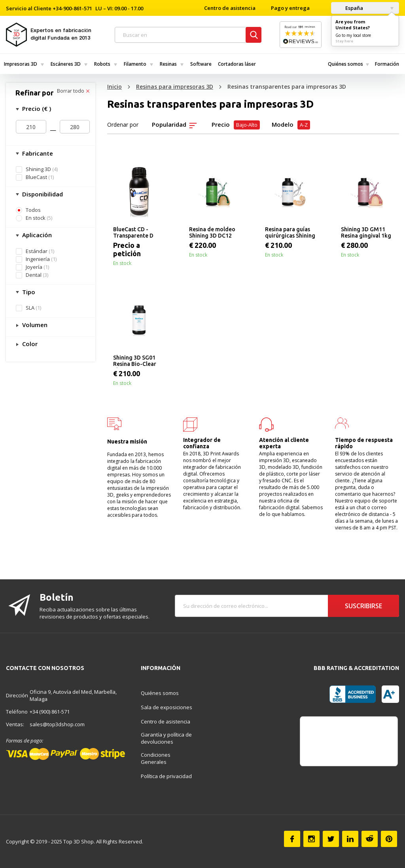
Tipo (28, 292)
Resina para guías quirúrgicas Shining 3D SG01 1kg (290, 233)
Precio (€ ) (36, 108)
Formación (387, 64)
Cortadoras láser (237, 64)
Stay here (344, 41)
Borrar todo (73, 91)
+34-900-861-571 (72, 8)
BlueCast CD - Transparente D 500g (133, 233)
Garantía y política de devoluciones (166, 738)
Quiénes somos (345, 64)
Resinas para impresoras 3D (175, 87)
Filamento (135, 64)
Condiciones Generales (156, 758)
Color (29, 344)
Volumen (34, 325)
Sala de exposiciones (167, 707)
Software (201, 64)
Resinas (168, 64)
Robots (102, 64)
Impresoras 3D (21, 64)
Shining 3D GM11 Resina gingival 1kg (366, 232)
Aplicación (36, 235)
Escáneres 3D (66, 64)
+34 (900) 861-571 (50, 712)
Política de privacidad (166, 776)
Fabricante (37, 153)
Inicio (114, 87)
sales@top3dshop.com (57, 724)
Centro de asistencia (230, 8)
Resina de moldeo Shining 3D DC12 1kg (212, 233)
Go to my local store (353, 35)
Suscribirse (363, 606)
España (349, 8)
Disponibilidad (42, 194)
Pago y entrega (290, 8)
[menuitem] (23, 64)
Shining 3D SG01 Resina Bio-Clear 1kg (135, 361)
